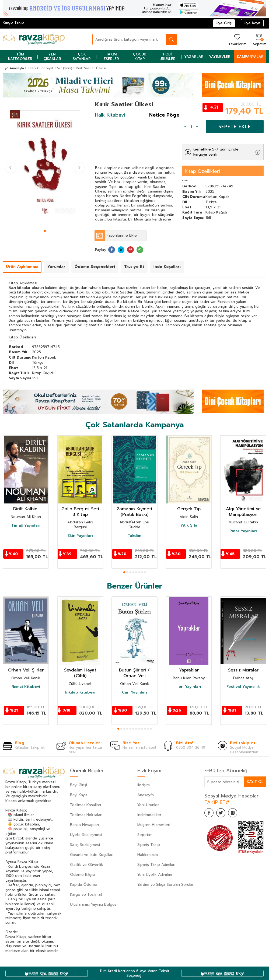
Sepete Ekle (235, 127)
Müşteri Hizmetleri (154, 825)
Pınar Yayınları (243, 531)
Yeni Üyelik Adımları (155, 875)
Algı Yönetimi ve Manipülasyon (243, 512)
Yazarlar (194, 57)
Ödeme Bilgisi (83, 875)
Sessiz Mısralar (243, 670)
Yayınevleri (220, 57)
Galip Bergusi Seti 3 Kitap (80, 512)
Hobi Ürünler (167, 57)
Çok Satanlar (82, 57)
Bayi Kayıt (79, 795)
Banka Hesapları (84, 825)
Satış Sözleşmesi (85, 845)
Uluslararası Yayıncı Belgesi (94, 904)
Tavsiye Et (134, 267)
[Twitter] (223, 814)
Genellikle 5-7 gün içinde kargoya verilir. (216, 152)
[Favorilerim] (237, 39)
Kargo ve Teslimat (86, 895)
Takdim (134, 536)
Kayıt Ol (255, 782)
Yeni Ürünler (148, 805)
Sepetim (145, 835)
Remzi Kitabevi (26, 687)
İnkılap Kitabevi (80, 692)
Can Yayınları (134, 692)
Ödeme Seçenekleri (95, 267)
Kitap (32, 68)
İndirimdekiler (149, 815)
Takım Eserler (111, 57)
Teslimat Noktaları (86, 815)
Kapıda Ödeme (84, 885)
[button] (45, 231)
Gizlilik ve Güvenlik (87, 865)
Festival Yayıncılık (243, 687)
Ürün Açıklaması (22, 267)
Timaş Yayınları (26, 526)
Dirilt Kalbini (26, 509)
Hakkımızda (148, 855)
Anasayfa (15, 68)
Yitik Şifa (189, 526)
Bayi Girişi (78, 785)
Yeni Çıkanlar (52, 57)
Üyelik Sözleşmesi (86, 835)
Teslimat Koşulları (85, 805)
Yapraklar (189, 670)
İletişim (144, 785)
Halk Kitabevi (110, 115)
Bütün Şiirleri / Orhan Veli (134, 673)
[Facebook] (210, 814)
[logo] (34, 39)
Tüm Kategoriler (20, 57)
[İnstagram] (237, 814)
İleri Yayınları (189, 687)
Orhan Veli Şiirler (26, 670)
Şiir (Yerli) (65, 68)
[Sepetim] (259, 39)
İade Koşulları (167, 267)
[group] (45, 164)
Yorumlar (56, 267)
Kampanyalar (250, 57)
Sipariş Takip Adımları (156, 865)
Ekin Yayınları (80, 536)
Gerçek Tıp (189, 509)
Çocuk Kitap (140, 57)
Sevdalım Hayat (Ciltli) (80, 673)
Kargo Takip (13, 22)
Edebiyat (46, 68)
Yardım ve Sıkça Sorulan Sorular (165, 885)
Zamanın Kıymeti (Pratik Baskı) (134, 512)
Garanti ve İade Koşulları (92, 855)
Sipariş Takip (149, 845)
